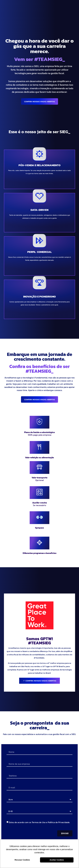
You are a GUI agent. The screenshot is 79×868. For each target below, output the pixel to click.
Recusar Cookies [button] (22, 860)
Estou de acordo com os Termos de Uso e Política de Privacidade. (39, 822)
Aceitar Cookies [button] (57, 860)
